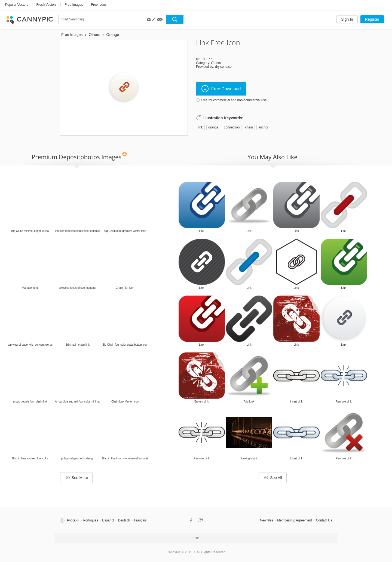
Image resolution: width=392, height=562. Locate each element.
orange (213, 127)
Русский (73, 520)
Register (372, 19)
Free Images (74, 5)
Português (91, 520)
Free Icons (99, 5)
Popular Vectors (17, 5)
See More (77, 478)
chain (249, 127)
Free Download (221, 89)
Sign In (347, 19)
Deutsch (124, 520)
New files (267, 520)
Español (108, 520)
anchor (263, 127)
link (200, 127)
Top (196, 538)
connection (232, 127)
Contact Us (324, 520)
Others (216, 63)
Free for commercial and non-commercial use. (234, 100)
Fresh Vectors (47, 5)
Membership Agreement (294, 520)
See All (273, 478)
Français (140, 520)
